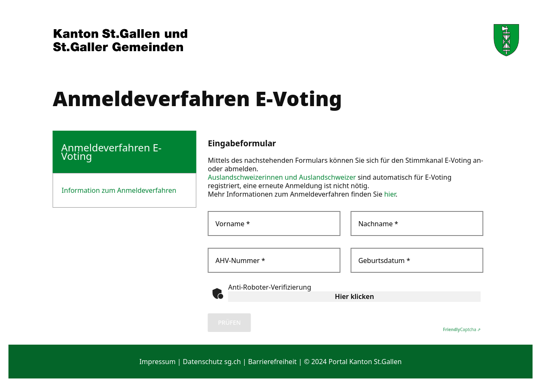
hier (390, 194)
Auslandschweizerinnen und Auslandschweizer (282, 177)
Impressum (158, 362)
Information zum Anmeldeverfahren (119, 190)
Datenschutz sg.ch (212, 362)
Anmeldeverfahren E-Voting (111, 152)
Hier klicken (354, 296)
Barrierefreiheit (272, 362)
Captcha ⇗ (462, 329)
